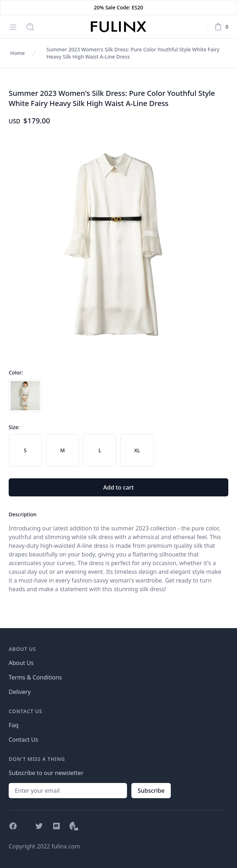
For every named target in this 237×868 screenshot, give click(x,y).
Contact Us (23, 740)
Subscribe (151, 791)
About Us (21, 663)
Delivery (20, 692)
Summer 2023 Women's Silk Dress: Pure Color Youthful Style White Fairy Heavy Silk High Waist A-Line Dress (133, 53)
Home (17, 53)
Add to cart (118, 487)
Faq (14, 725)
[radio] (25, 396)
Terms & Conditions (35, 677)
